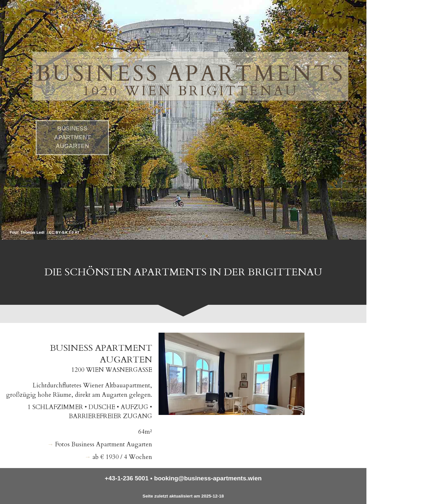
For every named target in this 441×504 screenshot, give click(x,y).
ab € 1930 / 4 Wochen (122, 457)
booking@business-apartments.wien (208, 478)
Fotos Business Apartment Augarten (104, 444)
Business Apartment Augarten (72, 138)
